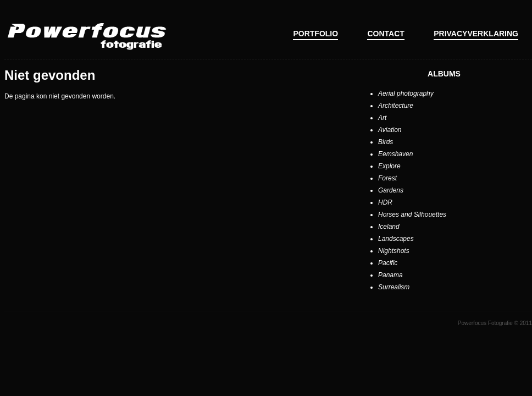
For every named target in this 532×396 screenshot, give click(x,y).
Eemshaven (395, 154)
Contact (386, 34)
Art (382, 118)
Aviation (390, 130)
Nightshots (394, 251)
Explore (389, 166)
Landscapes (396, 239)
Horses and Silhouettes (412, 215)
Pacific (388, 263)
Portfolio (315, 34)
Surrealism (394, 287)
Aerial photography (406, 94)
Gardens (391, 190)
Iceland (389, 227)
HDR (385, 202)
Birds (386, 142)
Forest (387, 178)
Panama (390, 275)
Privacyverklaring (476, 34)
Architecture (396, 106)
